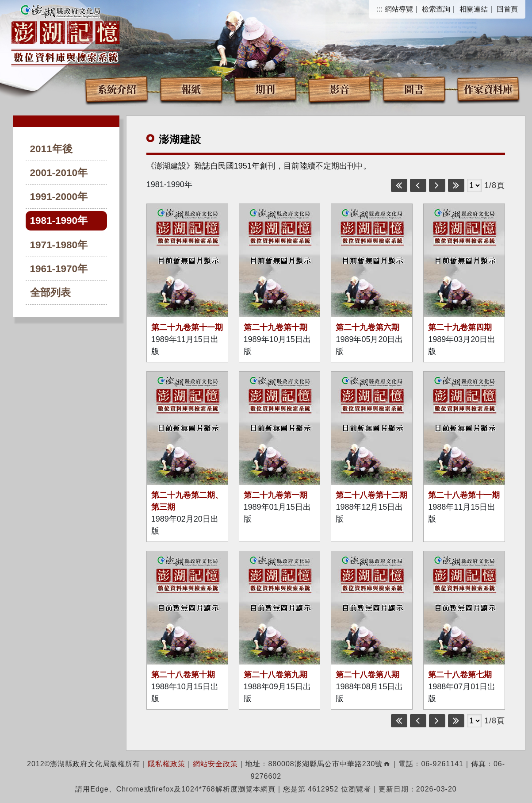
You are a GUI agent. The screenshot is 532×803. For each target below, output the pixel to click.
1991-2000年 (59, 197)
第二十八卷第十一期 (464, 495)
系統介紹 (117, 89)
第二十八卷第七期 (460, 675)
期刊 (265, 89)
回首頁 (507, 9)
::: (380, 9)
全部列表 (50, 293)
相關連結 (474, 9)
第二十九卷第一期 (276, 495)
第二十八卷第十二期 (371, 495)
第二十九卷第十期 (276, 327)
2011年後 (51, 149)
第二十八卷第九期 (276, 675)
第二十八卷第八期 (367, 675)
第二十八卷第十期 (183, 675)
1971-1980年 (59, 245)
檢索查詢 (436, 9)
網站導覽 (399, 9)
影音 (340, 89)
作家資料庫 (488, 89)
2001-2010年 (59, 173)
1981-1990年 (59, 221)
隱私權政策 (166, 764)
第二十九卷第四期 (460, 327)
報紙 (191, 89)
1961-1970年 (59, 269)
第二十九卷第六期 (367, 327)
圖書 (414, 89)
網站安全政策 (215, 764)
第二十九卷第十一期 (187, 327)
